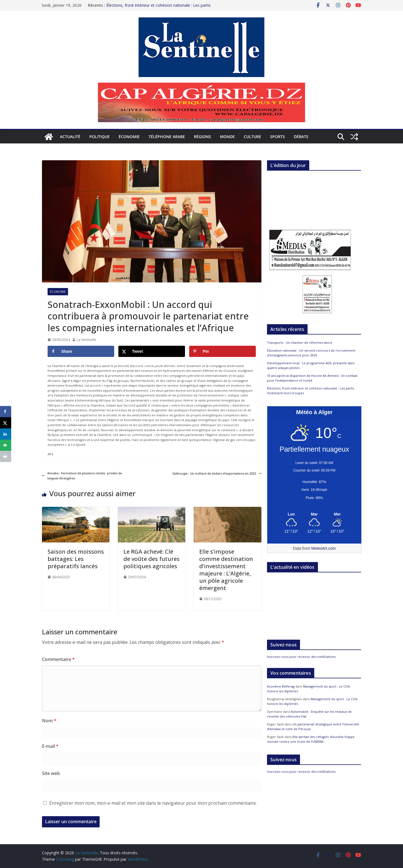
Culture (252, 137)
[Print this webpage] (6, 456)
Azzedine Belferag (281, 686)
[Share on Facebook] (81, 351)
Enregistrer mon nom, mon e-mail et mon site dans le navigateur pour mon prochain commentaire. (153, 803)
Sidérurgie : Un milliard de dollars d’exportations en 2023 (217, 473)
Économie (129, 137)
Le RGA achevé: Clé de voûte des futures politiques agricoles (152, 559)
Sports (277, 137)
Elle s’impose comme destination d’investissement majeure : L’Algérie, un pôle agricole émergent (226, 570)
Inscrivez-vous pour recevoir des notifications (301, 657)
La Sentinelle (86, 340)
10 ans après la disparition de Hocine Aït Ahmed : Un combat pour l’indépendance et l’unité (312, 378)
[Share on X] (152, 351)
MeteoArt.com (323, 548)
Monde (227, 137)
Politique (99, 137)
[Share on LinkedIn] (6, 434)
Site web (51, 773)
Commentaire (58, 659)
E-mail (50, 746)
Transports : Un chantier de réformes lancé (300, 343)
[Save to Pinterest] (222, 351)
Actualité (70, 137)
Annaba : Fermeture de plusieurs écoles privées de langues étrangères (82, 476)
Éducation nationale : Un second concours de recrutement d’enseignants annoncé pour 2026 (311, 353)
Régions (202, 137)
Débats (301, 137)
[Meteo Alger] (314, 514)
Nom (49, 721)
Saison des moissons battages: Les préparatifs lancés (76, 559)
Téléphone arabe (167, 137)
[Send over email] (6, 445)
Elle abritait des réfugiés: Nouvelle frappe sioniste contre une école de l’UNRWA (311, 739)
